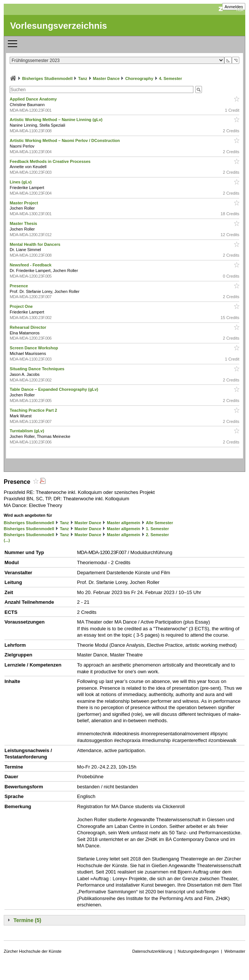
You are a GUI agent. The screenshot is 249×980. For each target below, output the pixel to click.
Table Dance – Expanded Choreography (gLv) (55, 389)
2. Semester (158, 535)
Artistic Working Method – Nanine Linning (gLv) (57, 120)
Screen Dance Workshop (34, 348)
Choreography (139, 78)
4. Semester (171, 78)
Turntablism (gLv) (27, 431)
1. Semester (158, 529)
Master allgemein (123, 523)
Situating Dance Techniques (38, 369)
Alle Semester (160, 523)
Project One (22, 306)
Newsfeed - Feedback (31, 265)
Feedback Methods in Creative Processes (51, 161)
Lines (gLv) (21, 182)
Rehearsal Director (29, 327)
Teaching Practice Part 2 (34, 410)
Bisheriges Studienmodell (47, 78)
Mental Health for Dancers (36, 244)
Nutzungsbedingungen (198, 951)
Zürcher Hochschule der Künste (33, 951)
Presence (19, 286)
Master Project (24, 203)
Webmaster (235, 951)
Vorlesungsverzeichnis (59, 26)
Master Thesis (24, 223)
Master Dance (106, 78)
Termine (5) (27, 920)
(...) (7, 540)
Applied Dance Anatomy (34, 99)
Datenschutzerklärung (152, 951)
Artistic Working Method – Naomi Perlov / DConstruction (65, 140)
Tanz (83, 78)
